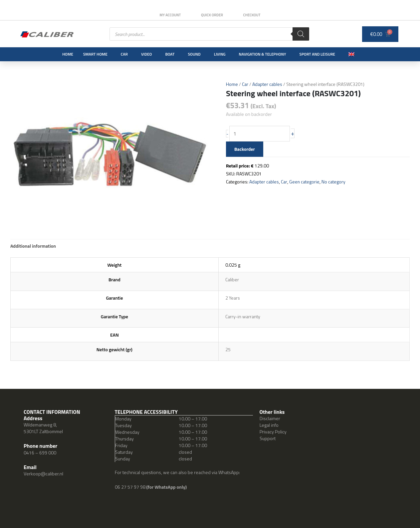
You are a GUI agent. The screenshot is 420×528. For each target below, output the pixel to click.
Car (124, 54)
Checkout (252, 15)
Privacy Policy (273, 432)
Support (268, 438)
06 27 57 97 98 (131, 487)
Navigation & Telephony (263, 54)
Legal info (269, 425)
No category (334, 182)
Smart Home (95, 54)
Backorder (245, 149)
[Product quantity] (260, 134)
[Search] (301, 34)
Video (146, 54)
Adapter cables (267, 84)
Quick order (212, 15)
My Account (170, 15)
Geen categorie (305, 182)
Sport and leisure (317, 54)
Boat (170, 54)
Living (220, 54)
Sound (194, 54)
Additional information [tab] (33, 246)
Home (68, 54)
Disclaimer (270, 418)
